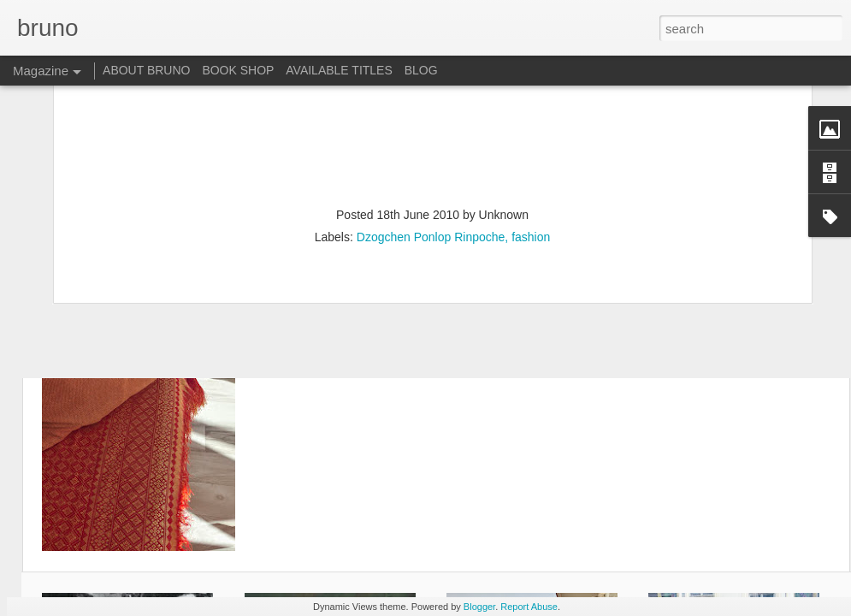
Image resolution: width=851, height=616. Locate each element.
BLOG (421, 70)
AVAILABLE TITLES (339, 70)
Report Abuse (529, 607)
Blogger (479, 607)
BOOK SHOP (238, 70)
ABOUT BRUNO (146, 70)
